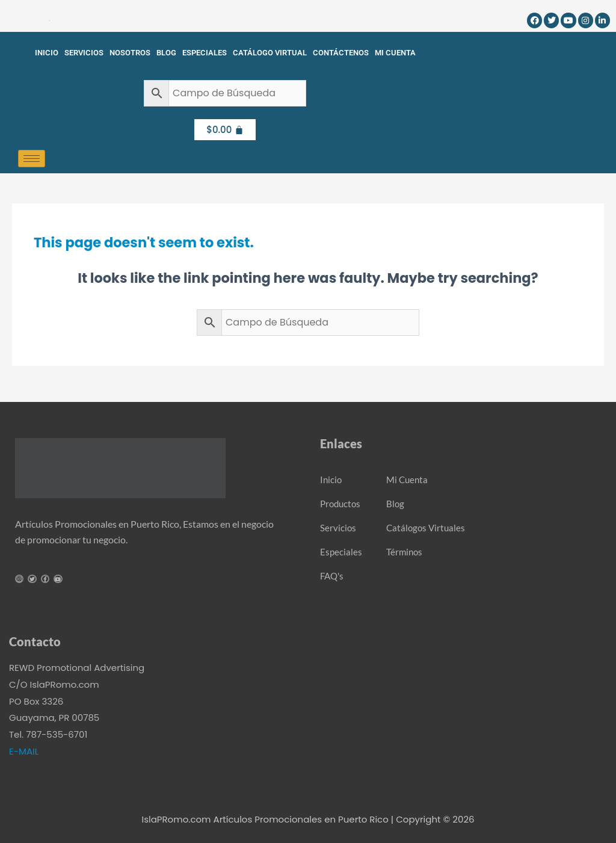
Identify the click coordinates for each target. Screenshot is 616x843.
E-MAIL (24, 751)
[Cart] (225, 130)
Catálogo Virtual (270, 53)
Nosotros (130, 53)
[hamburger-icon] (32, 159)
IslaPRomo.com (177, 819)
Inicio (47, 53)
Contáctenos (341, 53)
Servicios (84, 53)
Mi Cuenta (395, 53)
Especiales (205, 53)
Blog (166, 53)
